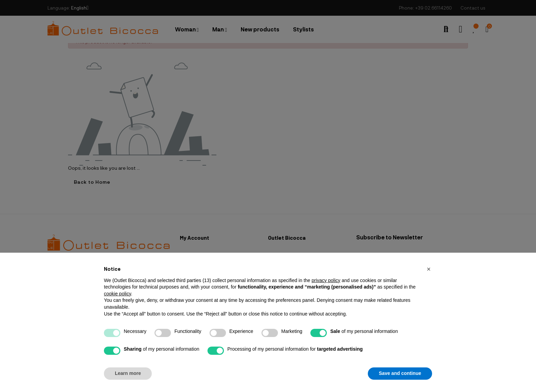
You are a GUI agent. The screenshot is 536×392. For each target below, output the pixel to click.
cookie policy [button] (117, 294)
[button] (429, 269)
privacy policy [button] (326, 280)
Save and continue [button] (400, 373)
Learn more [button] (128, 373)
